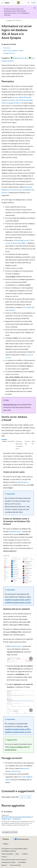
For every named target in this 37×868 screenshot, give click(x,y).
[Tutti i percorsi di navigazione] (3, 20)
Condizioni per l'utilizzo (8, 862)
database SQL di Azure (14, 20)
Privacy (4, 857)
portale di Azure (22, 482)
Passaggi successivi (9, 53)
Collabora (25, 854)
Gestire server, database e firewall (13, 50)
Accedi (33, 3)
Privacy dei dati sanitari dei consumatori (14, 859)
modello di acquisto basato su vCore (18, 602)
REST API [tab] (33, 443)
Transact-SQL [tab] (28, 443)
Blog (17, 854)
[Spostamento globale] (2, 3)
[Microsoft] (19, 3)
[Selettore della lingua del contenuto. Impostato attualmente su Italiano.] (6, 839)
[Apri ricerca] (29, 3)
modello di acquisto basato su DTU (17, 600)
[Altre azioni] (34, 20)
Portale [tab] (4, 441)
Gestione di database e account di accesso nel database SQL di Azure (18, 190)
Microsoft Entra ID (10, 404)
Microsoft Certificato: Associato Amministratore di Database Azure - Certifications (17, 818)
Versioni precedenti (7, 854)
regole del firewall (25, 97)
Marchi (4, 865)
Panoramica (7, 48)
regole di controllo (8, 100)
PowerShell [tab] (11, 441)
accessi (15, 97)
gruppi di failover (15, 103)
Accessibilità (21, 862)
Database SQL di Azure (20, 58)
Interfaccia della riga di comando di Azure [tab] (19, 445)
